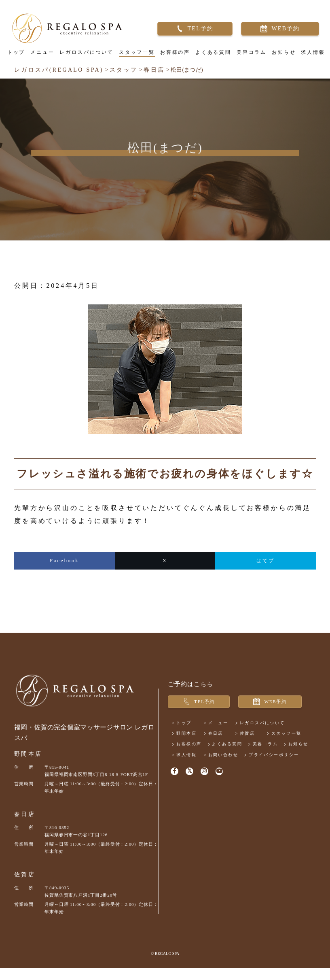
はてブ (266, 569)
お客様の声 (172, 57)
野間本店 (28, 766)
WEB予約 (283, 32)
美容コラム (248, 57)
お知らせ (281, 57)
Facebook (65, 569)
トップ (13, 57)
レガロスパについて (84, 57)
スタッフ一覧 (134, 57)
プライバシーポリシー (210, 805)
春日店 (25, 826)
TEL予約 (198, 32)
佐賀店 (25, 887)
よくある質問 (210, 57)
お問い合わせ (235, 795)
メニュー (39, 57)
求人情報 (310, 57)
